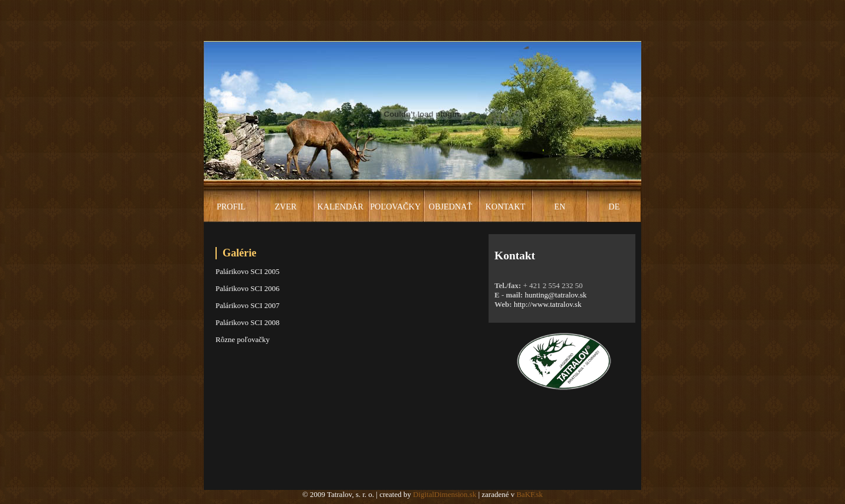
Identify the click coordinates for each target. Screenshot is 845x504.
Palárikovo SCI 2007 (248, 305)
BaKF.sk (529, 494)
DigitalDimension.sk (445, 494)
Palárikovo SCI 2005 (248, 271)
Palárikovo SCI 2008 (248, 322)
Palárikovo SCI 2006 (248, 288)
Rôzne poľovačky (243, 339)
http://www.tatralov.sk (548, 304)
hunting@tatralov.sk (556, 295)
